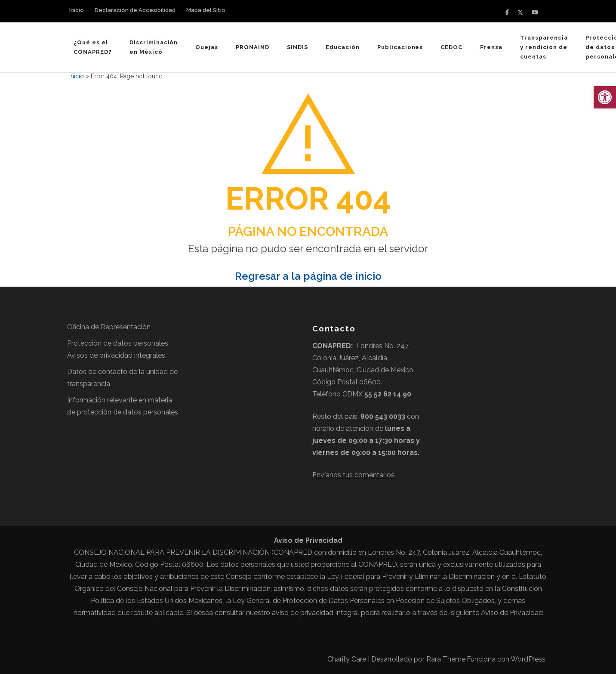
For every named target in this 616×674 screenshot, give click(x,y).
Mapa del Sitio (206, 10)
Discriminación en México (154, 47)
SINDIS (297, 47)
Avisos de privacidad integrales (116, 355)
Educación (343, 47)
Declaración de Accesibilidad (135, 10)
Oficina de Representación (109, 327)
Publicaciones (400, 47)
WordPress (528, 659)
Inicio (77, 10)
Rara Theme (446, 659)
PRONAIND (253, 47)
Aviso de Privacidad (512, 613)
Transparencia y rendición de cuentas (544, 47)
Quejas (207, 47)
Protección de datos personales (118, 343)
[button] (605, 97)
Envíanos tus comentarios (353, 475)
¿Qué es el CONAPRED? (93, 47)
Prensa (491, 47)
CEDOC (451, 47)
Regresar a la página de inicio (308, 276)
